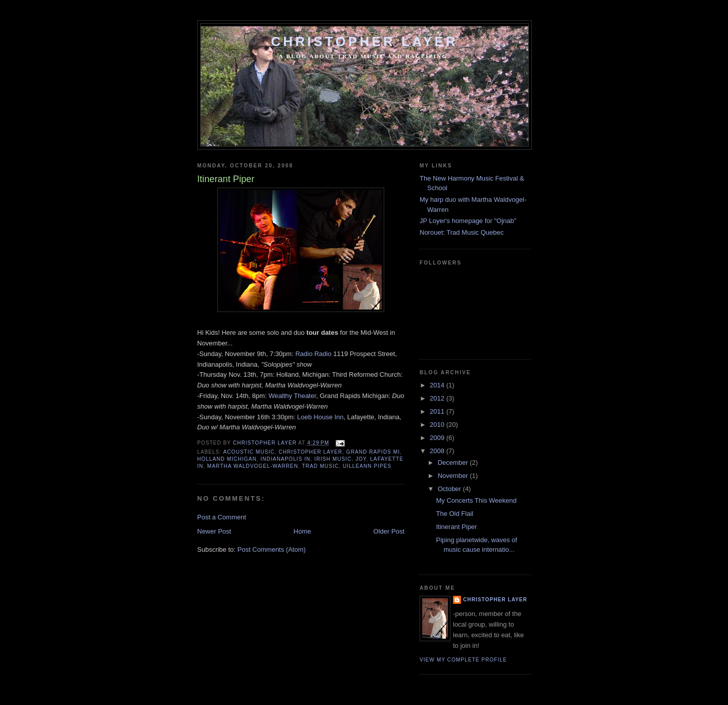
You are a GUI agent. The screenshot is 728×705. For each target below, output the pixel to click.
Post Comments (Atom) (272, 549)
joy (361, 459)
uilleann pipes (367, 466)
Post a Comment (222, 517)
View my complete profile (463, 660)
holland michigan (227, 459)
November (454, 476)
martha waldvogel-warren (253, 466)
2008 (438, 451)
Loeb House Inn (321, 417)
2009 (438, 438)
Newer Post (214, 531)
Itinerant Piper (456, 527)
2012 (438, 398)
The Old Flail (454, 514)
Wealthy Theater (292, 396)
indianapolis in (285, 459)
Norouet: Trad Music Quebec (462, 232)
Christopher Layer (365, 41)
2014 (438, 385)
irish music (333, 459)
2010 (438, 425)
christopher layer (310, 452)
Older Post (389, 531)
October (450, 489)
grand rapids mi (373, 452)
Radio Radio (313, 354)
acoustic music (249, 452)
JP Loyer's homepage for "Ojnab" (468, 221)
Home (303, 531)
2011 (438, 411)
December (454, 462)
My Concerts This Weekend (476, 500)
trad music (320, 466)
